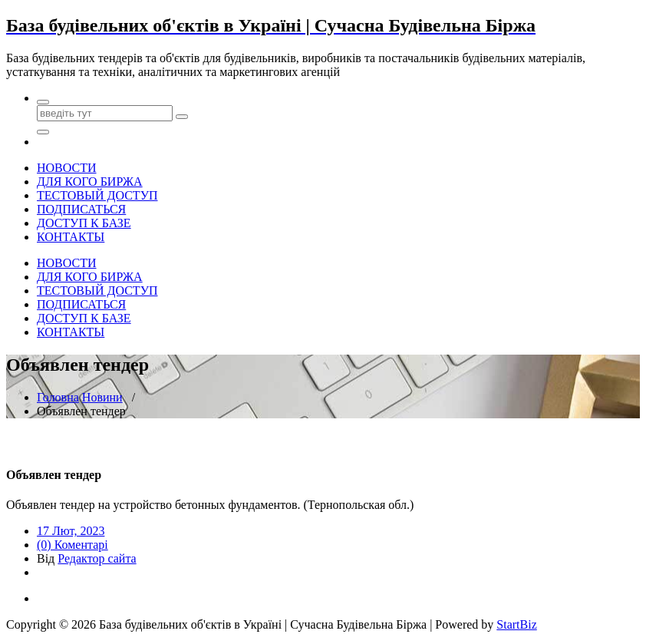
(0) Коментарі (73, 545)
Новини (102, 397)
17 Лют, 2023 (71, 531)
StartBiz (516, 624)
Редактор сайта (97, 558)
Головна (58, 397)
